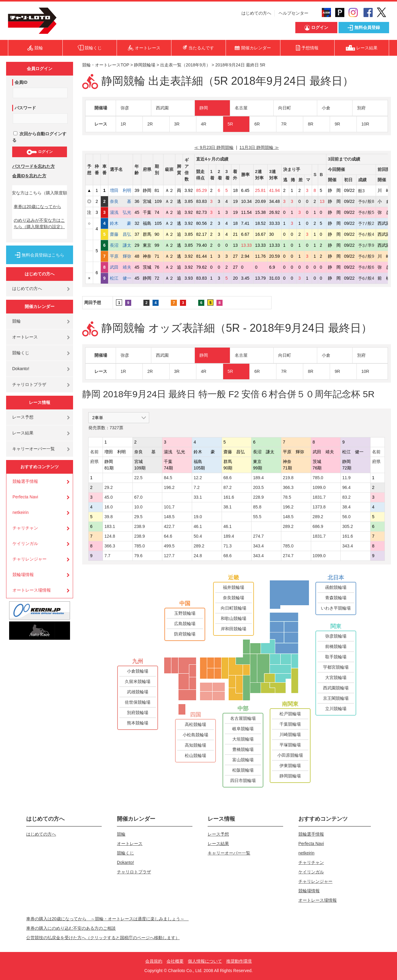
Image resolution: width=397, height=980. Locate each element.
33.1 (198, 497)
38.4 (346, 507)
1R (123, 124)
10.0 (138, 507)
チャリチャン (25, 528)
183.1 (110, 526)
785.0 (318, 478)
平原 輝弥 (121, 256)
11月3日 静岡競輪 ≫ (259, 147)
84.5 (168, 478)
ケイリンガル (25, 543)
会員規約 (154, 961)
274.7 (258, 536)
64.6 (168, 536)
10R (365, 124)
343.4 (258, 546)
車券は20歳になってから (37, 207)
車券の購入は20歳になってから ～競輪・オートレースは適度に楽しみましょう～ (107, 919)
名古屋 (241, 108)
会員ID (21, 82)
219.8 (288, 478)
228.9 (258, 497)
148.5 (169, 517)
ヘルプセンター (293, 13)
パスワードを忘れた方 (33, 166)
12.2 (198, 478)
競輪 (16, 321)
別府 (361, 108)
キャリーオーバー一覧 (33, 449)
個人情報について (205, 961)
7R (284, 124)
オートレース (25, 337)
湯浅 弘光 (121, 212)
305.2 (348, 526)
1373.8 (319, 507)
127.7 (169, 556)
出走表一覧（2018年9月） (185, 65)
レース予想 (23, 417)
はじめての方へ (256, 13)
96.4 (346, 487)
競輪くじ (21, 353)
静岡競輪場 (145, 65)
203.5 (258, 487)
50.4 (198, 536)
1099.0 (319, 487)
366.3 (288, 487)
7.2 (197, 487)
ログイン (39, 152)
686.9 (318, 526)
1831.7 (319, 497)
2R (150, 124)
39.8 (109, 517)
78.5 (287, 497)
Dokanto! (21, 369)
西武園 (162, 108)
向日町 (285, 108)
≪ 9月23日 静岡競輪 (214, 147)
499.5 (169, 546)
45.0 (109, 497)
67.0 (138, 497)
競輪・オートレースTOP (106, 65)
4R (204, 124)
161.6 (229, 497)
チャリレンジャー (30, 559)
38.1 (228, 507)
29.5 (138, 517)
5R (230, 124)
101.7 (169, 507)
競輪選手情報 (25, 481)
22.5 (138, 478)
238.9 (140, 526)
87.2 (228, 487)
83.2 (346, 497)
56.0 (346, 517)
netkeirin (21, 512)
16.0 (109, 507)
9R (337, 124)
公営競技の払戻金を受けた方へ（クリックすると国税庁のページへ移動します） (103, 938)
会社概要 (175, 961)
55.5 (257, 517)
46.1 (198, 526)
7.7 (107, 556)
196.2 (169, 487)
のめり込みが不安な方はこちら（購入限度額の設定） (39, 223)
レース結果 (23, 433)
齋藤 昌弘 (121, 234)
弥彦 (125, 108)
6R (257, 124)
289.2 (318, 517)
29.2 (109, 487)
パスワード (25, 108)
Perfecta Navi (25, 497)
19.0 (198, 517)
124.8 (110, 536)
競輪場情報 (23, 575)
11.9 (346, 478)
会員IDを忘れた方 (29, 176)
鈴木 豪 (121, 223)
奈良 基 (121, 201)
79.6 (138, 556)
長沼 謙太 (121, 245)
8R (311, 124)
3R (177, 124)
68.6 (228, 478)
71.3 (228, 546)
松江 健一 (121, 278)
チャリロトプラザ (29, 384)
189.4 (258, 478)
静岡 (204, 108)
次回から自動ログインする (39, 137)
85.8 (257, 507)
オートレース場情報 (32, 590)
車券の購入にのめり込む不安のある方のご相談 (71, 928)
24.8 (198, 556)
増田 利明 (121, 190)
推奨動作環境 (239, 961)
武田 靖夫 (121, 267)
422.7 (169, 526)
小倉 (326, 108)
